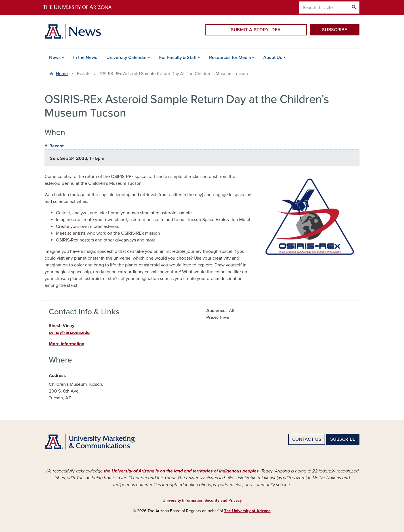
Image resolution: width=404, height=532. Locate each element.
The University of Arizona (247, 511)
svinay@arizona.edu (69, 332)
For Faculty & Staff (178, 58)
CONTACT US (307, 439)
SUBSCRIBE (335, 30)
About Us (273, 58)
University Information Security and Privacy (202, 500)
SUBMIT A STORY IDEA (256, 30)
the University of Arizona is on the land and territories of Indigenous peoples (181, 471)
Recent (56, 146)
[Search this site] (324, 8)
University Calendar (127, 58)
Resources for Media (230, 58)
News (55, 58)
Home (62, 74)
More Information (67, 344)
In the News (85, 58)
